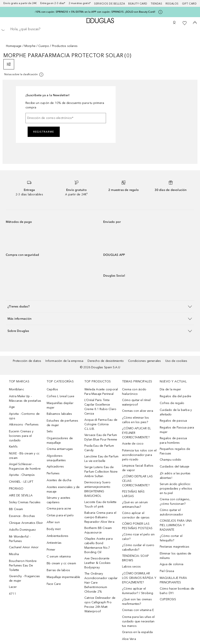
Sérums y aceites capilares (58, 500)
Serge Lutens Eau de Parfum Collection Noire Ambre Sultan (101, 472)
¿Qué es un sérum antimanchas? (135, 505)
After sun (53, 522)
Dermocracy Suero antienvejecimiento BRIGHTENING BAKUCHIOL (97, 489)
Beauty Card (138, 4)
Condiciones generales (144, 361)
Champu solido (171, 460)
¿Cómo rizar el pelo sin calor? (138, 537)
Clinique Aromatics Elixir (26, 523)
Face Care (54, 584)
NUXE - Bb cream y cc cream (24, 456)
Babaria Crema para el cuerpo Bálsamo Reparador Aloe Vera (100, 517)
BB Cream (16, 509)
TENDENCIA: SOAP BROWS (135, 558)
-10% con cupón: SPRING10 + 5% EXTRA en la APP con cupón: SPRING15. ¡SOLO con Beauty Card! (95, 12)
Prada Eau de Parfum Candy (99, 448)
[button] (100, 306)
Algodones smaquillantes (56, 458)
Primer (51, 550)
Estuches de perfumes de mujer (62, 423)
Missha (14, 554)
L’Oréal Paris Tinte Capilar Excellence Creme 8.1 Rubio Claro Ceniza (100, 407)
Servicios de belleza (109, 4)
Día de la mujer (170, 389)
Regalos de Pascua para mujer (177, 430)
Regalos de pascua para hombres (173, 440)
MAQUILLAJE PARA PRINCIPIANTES (173, 580)
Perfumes (53, 473)
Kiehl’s (13, 447)
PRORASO (16, 489)
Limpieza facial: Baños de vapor (138, 468)
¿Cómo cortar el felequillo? (171, 538)
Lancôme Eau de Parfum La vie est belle (101, 459)
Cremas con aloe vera (138, 411)
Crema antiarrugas (60, 449)
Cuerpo (44, 46)
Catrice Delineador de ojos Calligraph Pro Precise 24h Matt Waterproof (100, 605)
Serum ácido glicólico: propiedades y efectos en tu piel (176, 489)
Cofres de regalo (172, 403)
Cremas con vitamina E (138, 610)
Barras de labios (58, 570)
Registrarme (44, 132)
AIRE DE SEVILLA (21, 495)
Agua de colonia (172, 564)
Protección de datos (27, 361)
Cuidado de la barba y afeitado (176, 412)
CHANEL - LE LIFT (21, 482)
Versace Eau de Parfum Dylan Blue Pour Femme (101, 437)
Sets (50, 431)
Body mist (54, 529)
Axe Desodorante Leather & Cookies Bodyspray (97, 563)
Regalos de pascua (173, 421)
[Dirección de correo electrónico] (66, 118)
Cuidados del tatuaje (175, 467)
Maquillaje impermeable (63, 577)
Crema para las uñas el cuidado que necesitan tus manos (138, 621)
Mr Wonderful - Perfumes (20, 539)
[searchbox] (100, 29)
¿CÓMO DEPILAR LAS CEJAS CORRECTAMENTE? (137, 481)
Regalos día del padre (175, 396)
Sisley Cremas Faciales (25, 502)
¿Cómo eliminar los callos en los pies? (136, 420)
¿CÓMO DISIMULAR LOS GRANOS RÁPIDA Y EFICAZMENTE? (139, 578)
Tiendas (157, 4)
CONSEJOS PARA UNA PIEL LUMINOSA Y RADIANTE (176, 525)
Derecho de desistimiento (106, 361)
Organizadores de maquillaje (60, 440)
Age (12, 407)
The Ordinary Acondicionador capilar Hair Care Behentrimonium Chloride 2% (101, 583)
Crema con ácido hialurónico (134, 392)
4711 (13, 594)
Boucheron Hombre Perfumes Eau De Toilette (23, 565)
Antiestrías (54, 543)
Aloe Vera (129, 639)
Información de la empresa (64, 361)
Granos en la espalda (137, 632)
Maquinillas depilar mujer (60, 405)
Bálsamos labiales (59, 414)
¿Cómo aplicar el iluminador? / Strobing (138, 591)
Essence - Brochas (22, 516)
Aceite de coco (133, 444)
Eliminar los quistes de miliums (176, 556)
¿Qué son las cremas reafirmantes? (137, 602)
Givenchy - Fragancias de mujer (24, 578)
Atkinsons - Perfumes (24, 425)
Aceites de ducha (59, 480)
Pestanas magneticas (175, 547)
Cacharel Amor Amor (24, 547)
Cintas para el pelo (60, 515)
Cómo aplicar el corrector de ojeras (136, 515)
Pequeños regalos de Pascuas (175, 451)
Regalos (172, 4)
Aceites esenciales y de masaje (63, 489)
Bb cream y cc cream (61, 563)
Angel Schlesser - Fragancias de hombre (25, 466)
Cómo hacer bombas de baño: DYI (177, 591)
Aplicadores (55, 467)
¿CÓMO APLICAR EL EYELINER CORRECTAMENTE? (137, 433)
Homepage (14, 46)
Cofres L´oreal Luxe (60, 396)
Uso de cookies (176, 361)
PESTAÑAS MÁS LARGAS (133, 494)
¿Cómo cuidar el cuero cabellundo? (138, 547)
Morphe (30, 46)
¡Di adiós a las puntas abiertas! (175, 476)
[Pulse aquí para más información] (160, 12)
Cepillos (52, 389)
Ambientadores (58, 536)
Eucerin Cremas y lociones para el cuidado (21, 436)
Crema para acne (59, 508)
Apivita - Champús (22, 475)
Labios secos (131, 567)
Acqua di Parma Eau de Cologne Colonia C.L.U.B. (101, 424)
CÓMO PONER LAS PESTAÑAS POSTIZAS (137, 526)
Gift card (189, 4)
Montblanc (16, 389)
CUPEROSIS (168, 599)
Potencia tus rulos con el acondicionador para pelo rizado (139, 455)
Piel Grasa (167, 571)
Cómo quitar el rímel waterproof (136, 402)
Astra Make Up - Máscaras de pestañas (25, 398)
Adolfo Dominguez (22, 530)
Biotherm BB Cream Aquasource (98, 530)
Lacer (13, 587)
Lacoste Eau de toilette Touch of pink (101, 504)
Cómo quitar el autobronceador (171, 512)
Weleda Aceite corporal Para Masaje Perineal (101, 392)
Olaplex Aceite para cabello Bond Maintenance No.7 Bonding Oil (99, 545)
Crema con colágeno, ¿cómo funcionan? (175, 502)
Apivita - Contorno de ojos (24, 416)
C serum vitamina (59, 556)
